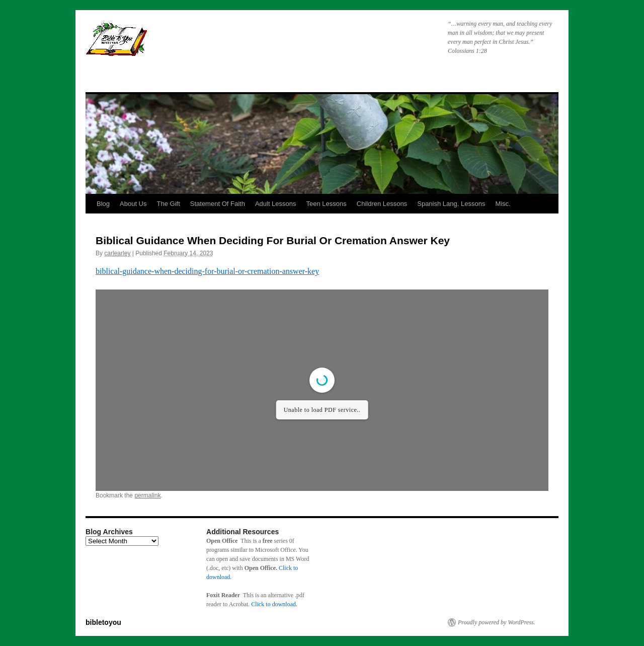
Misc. (503, 204)
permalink (147, 495)
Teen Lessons (327, 204)
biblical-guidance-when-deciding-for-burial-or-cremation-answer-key (207, 271)
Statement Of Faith (218, 204)
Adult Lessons (276, 204)
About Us (133, 204)
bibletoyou (213, 43)
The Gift (169, 204)
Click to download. (274, 604)
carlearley (117, 253)
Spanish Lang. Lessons (451, 204)
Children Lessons (382, 204)
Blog (103, 204)
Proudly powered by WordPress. (497, 622)
